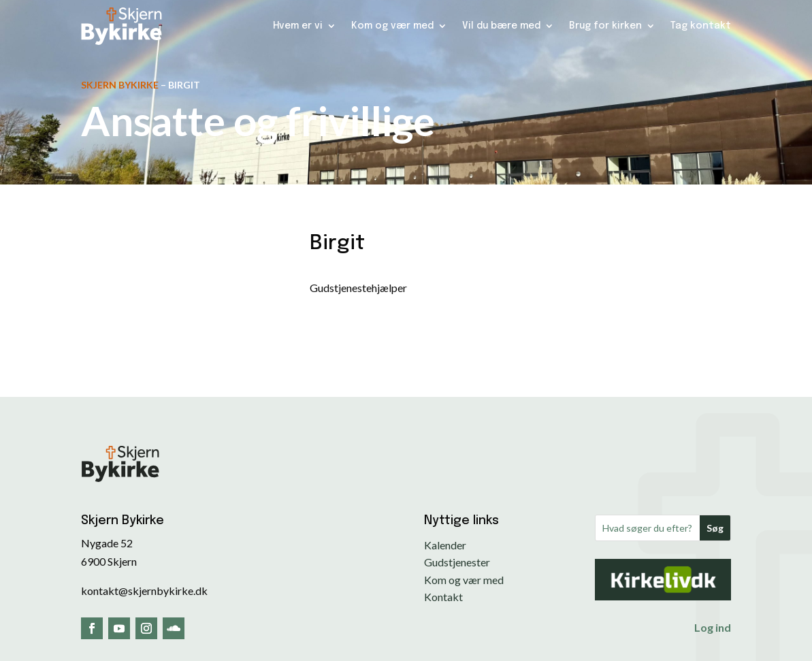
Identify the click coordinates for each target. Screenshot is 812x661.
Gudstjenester (457, 562)
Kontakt (443, 597)
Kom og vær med (392, 26)
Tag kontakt (701, 26)
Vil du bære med (501, 26)
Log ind (713, 627)
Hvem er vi (298, 26)
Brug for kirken (605, 26)
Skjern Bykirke (120, 85)
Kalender (445, 545)
